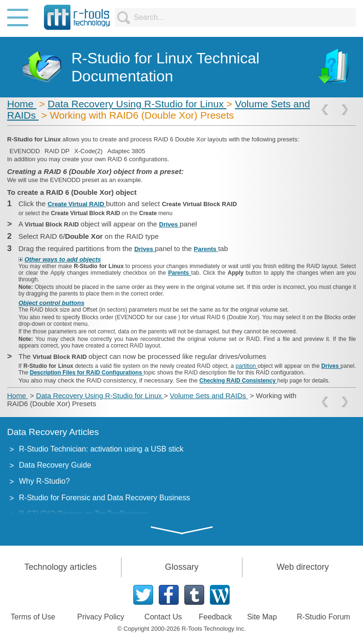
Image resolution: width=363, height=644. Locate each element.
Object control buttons (51, 303)
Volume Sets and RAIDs (209, 396)
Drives (169, 224)
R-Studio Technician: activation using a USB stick (101, 449)
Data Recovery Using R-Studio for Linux (137, 104)
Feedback (215, 617)
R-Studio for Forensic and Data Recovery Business (104, 498)
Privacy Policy (101, 617)
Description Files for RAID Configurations (87, 373)
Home (22, 104)
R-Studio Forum (324, 617)
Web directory (303, 567)
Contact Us (163, 617)
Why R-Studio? (44, 481)
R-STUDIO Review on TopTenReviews (83, 514)
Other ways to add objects (63, 259)
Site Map (262, 617)
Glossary (182, 567)
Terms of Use (33, 617)
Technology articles (60, 567)
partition (247, 366)
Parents (206, 249)
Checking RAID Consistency (238, 381)
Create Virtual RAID (77, 204)
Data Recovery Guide (55, 465)
